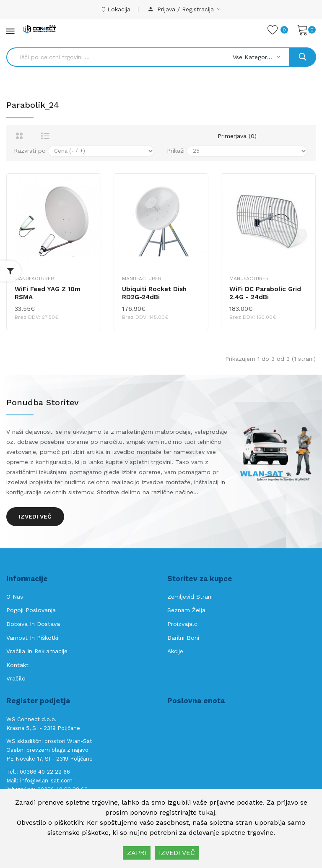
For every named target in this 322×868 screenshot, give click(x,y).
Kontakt (17, 665)
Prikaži (176, 151)
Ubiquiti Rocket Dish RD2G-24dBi (154, 293)
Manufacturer (34, 279)
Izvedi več (35, 516)
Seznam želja (186, 610)
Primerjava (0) (237, 136)
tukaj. (208, 812)
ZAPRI (137, 853)
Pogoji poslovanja (31, 610)
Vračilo (16, 678)
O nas (15, 597)
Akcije (175, 651)
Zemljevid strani (190, 597)
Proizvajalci (183, 624)
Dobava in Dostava (33, 624)
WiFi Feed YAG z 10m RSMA (48, 293)
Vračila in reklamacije (37, 651)
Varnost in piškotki (32, 638)
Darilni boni (183, 638)
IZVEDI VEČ (177, 853)
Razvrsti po (30, 151)
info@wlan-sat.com (46, 781)
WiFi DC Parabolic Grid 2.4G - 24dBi (265, 293)
